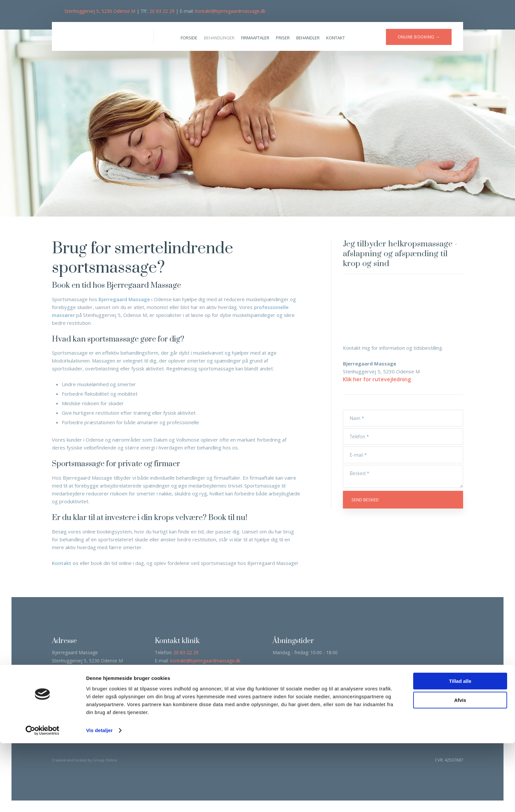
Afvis (460, 769)
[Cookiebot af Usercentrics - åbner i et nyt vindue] (43, 799)
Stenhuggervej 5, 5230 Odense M (100, 11)
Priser (283, 38)
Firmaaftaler (255, 38)
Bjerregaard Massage (124, 299)
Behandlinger (219, 38)
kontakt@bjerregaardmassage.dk (230, 11)
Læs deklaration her (75, 701)
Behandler (308, 38)
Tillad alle (460, 750)
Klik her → (216, 689)
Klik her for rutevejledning (377, 379)
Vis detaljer (99, 799)
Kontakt (336, 38)
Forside (189, 38)
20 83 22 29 (162, 11)
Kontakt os (65, 563)
